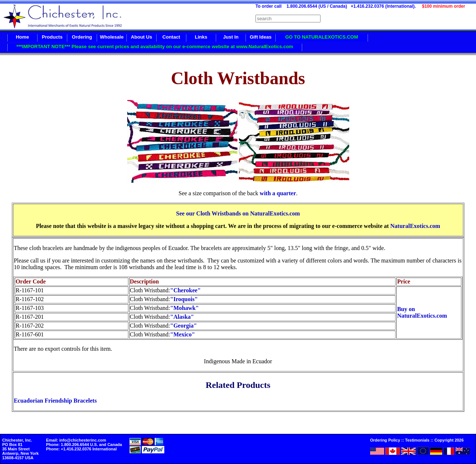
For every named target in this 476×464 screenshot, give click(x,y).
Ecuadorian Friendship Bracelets (55, 401)
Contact (171, 37)
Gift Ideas (260, 37)
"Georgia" (184, 326)
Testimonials (417, 440)
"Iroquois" (184, 299)
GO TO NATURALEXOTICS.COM (322, 37)
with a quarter (278, 193)
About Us (142, 37)
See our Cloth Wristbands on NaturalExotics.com (238, 213)
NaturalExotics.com (415, 226)
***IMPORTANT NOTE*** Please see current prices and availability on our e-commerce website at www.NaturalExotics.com (155, 47)
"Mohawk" (185, 308)
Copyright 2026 (449, 440)
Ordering (82, 37)
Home (22, 37)
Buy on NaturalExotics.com (422, 312)
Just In (231, 37)
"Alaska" (182, 317)
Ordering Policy (385, 440)
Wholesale (112, 37)
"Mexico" (183, 334)
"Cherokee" (185, 290)
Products (52, 37)
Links (201, 37)
